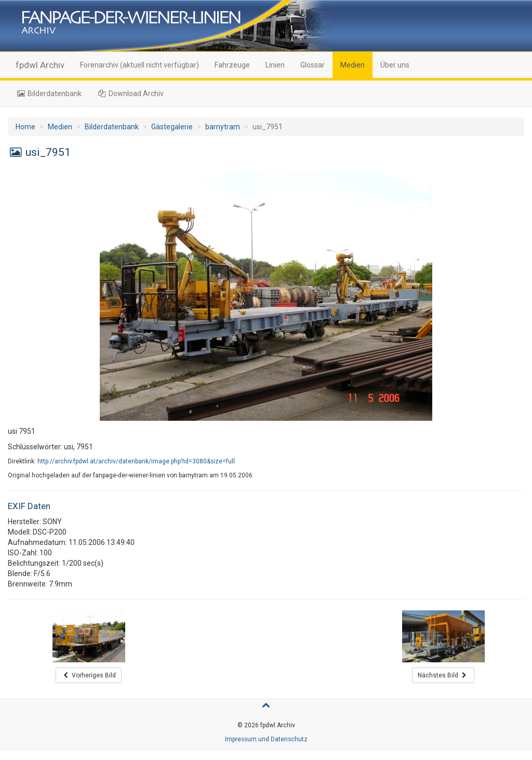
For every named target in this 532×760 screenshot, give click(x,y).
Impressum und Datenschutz (266, 739)
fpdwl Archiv (40, 65)
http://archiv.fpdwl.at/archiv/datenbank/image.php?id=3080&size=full (136, 461)
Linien (275, 65)
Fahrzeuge (232, 65)
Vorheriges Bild (89, 675)
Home (25, 127)
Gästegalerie (172, 127)
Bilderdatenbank (49, 94)
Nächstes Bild (443, 675)
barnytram (223, 127)
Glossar (312, 65)
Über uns (395, 65)
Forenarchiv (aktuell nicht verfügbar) (139, 65)
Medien (353, 65)
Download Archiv (131, 94)
